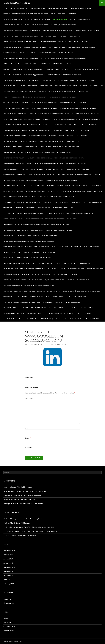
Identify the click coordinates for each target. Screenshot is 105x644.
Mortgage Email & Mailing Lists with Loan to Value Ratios (52, 152)
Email (28, 438)
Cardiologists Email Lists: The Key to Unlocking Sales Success (52, 53)
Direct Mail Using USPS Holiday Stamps (18, 487)
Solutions (35, 274)
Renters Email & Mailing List (44, 186)
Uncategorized (9, 603)
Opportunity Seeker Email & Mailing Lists (42, 175)
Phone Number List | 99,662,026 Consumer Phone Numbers (81, 291)
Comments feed (9, 627)
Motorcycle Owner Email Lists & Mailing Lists (19, 158)
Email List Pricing (83, 280)
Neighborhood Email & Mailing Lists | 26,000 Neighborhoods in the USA (61, 158)
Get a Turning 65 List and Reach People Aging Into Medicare (25, 491)
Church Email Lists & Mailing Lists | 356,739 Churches (21, 64)
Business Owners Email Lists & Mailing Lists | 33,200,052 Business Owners (65, 42)
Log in (6, 618)
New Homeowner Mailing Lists (76, 163)
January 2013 (8, 563)
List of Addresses (82, 136)
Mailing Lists (52, 269)
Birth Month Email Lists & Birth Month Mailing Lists (21, 36)
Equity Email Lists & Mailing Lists (14, 86)
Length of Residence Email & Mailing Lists (43, 136)
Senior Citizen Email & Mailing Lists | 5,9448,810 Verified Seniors (82, 191)
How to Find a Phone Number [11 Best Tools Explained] (22, 119)
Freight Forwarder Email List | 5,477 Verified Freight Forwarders (25, 97)
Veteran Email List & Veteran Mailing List (59, 230)
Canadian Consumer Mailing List (35, 47)
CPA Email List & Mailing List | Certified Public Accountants (23, 69)
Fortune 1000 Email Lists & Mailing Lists (62, 91)
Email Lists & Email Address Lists (14, 80)
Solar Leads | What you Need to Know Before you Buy (56, 197)
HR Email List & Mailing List (91, 119)
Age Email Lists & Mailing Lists (80, 19)
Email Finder (48, 302)
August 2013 (8, 559)
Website (28, 447)
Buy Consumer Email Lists (12, 47)
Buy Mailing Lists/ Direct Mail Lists (72, 269)
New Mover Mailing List (11, 169)
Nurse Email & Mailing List (54, 169)
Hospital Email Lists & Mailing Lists (15, 114)
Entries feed (8, 622)
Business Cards (75, 36)
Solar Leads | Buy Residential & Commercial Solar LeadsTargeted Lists (27, 258)
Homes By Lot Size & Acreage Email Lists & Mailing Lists (78, 108)
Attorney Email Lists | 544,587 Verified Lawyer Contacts (22, 30)
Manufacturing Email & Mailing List (52, 141)
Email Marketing (33, 80)
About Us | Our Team (60, 19)
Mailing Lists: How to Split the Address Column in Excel (23, 504)
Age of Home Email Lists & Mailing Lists (16, 25)
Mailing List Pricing (10, 141)
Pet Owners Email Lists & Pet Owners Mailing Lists (75, 175)
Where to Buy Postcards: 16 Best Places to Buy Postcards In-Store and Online (30, 247)
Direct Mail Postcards (11, 274)
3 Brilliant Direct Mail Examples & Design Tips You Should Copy (70, 8)
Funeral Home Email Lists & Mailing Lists (63, 97)
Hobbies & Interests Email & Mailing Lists (73, 103)
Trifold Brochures (80, 297)
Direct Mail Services (34, 313)
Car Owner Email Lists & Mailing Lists (16, 53)
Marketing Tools (73, 141)
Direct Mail (71, 280)
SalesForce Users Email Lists (13, 191)
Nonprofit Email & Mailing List (32, 169)
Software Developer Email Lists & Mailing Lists (19, 197)
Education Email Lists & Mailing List (87, 69)
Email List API (59, 302)
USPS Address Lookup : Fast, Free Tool (16, 308)
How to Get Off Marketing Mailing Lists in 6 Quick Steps (61, 119)
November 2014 (9, 551)
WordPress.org (9, 631)
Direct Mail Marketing (39, 308)
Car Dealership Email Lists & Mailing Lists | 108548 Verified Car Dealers (72, 47)
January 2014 (8, 555)
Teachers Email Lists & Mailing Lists (38, 208)
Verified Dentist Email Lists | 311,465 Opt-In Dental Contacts (23, 230)
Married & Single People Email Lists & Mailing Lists (20, 147)
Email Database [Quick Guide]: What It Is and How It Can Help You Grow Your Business (52, 75)
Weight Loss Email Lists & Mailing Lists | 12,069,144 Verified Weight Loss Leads (29, 241)
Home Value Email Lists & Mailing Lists (16, 108)
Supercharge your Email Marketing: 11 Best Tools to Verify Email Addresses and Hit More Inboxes (36, 202)
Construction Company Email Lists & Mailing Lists (58, 64)
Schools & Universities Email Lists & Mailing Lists (42, 191)
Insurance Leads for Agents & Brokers (16, 252)
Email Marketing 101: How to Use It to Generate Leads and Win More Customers (68, 80)
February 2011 (9, 584)
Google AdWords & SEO (11, 297)
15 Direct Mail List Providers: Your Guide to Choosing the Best (24, 8)
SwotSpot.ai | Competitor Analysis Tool (77, 263)
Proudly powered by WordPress (13, 641)
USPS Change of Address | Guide (14, 313)
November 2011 (9, 571)
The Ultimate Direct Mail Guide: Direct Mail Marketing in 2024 (24, 213)
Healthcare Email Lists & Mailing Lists (44, 103)
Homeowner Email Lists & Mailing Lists (45, 108)
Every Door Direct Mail (57, 308)
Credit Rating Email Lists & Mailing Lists (59, 69)
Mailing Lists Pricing (92, 319)
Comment (30, 398)
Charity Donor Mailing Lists (20, 523)
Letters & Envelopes (66, 136)
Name (28, 428)
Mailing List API (61, 319)
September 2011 (9, 575)
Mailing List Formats (84, 313)
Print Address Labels (73, 302)
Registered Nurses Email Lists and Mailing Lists (62, 180)
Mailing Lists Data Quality (28, 141)
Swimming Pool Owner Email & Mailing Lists (87, 202)
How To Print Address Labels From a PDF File (59, 313)
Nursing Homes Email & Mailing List (78, 169)
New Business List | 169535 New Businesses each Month (45, 163)
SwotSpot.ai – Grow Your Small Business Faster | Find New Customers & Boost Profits (32, 263)
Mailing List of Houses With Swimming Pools (20, 499)
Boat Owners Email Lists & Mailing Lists (54, 36)
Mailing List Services (76, 319)
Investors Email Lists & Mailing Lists (86, 125)
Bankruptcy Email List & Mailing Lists (87, 30)
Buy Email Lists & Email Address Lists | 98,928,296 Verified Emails (79, 247)
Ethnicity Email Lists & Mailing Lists (40, 86)
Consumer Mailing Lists (95, 269)
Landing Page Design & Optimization (65, 130)
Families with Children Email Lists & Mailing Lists (71, 86)
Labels (25, 297)
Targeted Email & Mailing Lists (13, 208)
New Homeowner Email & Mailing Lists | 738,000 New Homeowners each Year (29, 285)
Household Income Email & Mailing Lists (86, 114)
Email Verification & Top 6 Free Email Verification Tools (22, 302)
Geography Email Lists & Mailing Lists (16, 103)
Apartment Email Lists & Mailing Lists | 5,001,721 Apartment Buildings (55, 25)
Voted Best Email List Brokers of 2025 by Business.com (21, 236)
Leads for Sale (85, 130)
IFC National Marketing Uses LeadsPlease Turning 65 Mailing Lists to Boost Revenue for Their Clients (37, 125)
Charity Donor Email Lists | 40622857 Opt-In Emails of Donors (65, 58)
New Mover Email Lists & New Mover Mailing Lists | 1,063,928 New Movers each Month (31, 291)
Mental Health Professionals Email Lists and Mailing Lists (59, 147)
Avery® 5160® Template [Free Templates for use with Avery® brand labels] (28, 319)
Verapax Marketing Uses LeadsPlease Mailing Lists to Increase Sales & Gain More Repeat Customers (36, 224)
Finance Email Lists (97, 86)
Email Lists (25, 274)
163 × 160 (46, 345)
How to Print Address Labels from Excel (82, 308)
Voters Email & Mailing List (51, 236)
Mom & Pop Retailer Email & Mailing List (17, 152)
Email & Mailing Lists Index (12, 75)
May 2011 (7, 580)
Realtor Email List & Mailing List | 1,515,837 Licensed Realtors (23, 180)
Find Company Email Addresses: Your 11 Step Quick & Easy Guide (25, 91)
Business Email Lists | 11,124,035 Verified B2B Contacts (21, 42)
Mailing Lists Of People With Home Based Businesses (22, 495)
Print (96, 175)
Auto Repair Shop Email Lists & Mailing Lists (57, 30)
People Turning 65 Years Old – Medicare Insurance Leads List (32, 527)
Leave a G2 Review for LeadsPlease (44, 252)
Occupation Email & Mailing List (14, 175)
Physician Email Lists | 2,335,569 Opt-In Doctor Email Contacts (50, 297)
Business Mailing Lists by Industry (15, 280)
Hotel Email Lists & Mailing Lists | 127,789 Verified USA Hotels (49, 114)
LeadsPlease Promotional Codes (15, 136)
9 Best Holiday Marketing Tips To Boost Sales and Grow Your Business (27, 19)
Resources (7, 599)
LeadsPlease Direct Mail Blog (17, 3)
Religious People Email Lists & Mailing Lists (18, 186)
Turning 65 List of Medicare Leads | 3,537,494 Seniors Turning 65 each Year (71, 213)
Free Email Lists (83, 91)
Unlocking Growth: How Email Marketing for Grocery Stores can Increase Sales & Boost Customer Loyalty (40, 219)
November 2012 (9, 567)
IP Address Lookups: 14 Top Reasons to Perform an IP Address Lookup (27, 130)
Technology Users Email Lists (63, 208)
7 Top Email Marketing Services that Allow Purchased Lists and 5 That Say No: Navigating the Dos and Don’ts (40, 14)
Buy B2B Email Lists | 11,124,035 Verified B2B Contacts (46, 280)
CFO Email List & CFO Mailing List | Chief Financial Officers (23, 58)
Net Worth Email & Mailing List (14, 163)
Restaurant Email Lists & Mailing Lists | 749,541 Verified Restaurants (79, 186)
